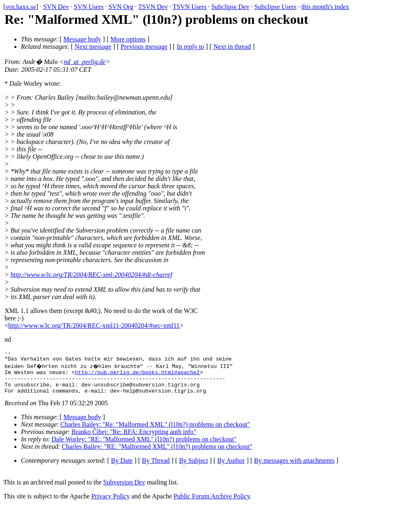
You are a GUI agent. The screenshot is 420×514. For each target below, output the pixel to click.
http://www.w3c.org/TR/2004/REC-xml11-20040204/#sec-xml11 (94, 326)
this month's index (325, 7)
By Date (122, 468)
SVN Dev (56, 7)
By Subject (193, 468)
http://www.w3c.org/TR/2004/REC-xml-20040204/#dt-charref (91, 275)
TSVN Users (189, 7)
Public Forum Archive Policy (212, 504)
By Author (231, 468)
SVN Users (89, 7)
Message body (82, 39)
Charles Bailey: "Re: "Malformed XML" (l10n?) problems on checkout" (155, 432)
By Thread (156, 468)
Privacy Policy (111, 504)
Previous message (144, 47)
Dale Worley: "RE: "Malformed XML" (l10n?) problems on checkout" (144, 447)
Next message (93, 47)
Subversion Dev (124, 490)
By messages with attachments (294, 468)
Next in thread (232, 47)
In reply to (191, 47)
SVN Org (121, 7)
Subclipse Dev (230, 7)
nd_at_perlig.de (85, 62)
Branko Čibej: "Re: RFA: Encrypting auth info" (134, 439)
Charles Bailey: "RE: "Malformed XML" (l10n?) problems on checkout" (157, 454)
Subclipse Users (275, 7)
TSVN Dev (153, 7)
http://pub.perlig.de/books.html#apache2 (137, 376)
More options (128, 39)
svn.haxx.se (21, 7)
